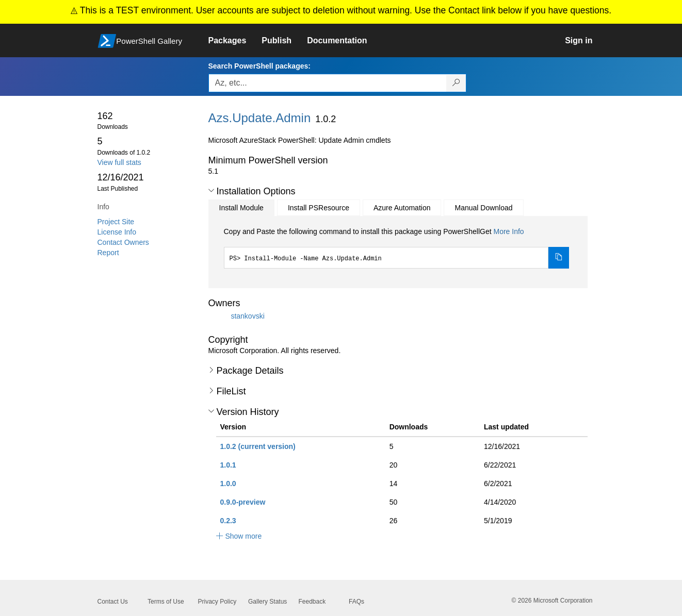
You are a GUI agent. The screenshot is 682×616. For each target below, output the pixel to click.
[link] (235, 41)
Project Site (116, 222)
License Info (117, 232)
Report (108, 253)
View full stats (119, 162)
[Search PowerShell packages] (456, 83)
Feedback (312, 602)
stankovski (247, 316)
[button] (211, 191)
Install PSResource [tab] (319, 208)
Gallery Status (267, 602)
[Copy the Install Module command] (559, 258)
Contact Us (113, 602)
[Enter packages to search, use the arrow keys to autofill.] (328, 83)
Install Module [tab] (241, 208)
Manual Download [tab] (483, 208)
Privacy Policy (217, 602)
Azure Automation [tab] (402, 208)
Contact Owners (123, 242)
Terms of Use (166, 602)
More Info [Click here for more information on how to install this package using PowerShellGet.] (508, 231)
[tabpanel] (397, 247)
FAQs (356, 602)
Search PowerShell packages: (259, 66)
